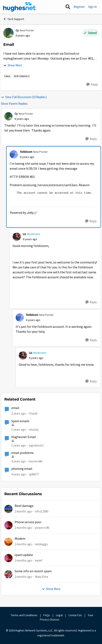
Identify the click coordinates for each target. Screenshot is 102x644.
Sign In (93, 7)
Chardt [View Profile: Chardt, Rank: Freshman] (33, 413)
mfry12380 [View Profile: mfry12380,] (42, 511)
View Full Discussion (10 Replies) (24, 97)
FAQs (47, 615)
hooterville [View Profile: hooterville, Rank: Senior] (36, 461)
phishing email (22, 469)
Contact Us (75, 615)
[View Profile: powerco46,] (8, 525)
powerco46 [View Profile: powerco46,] (42, 528)
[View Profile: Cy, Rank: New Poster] (8, 33)
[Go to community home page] (20, 7)
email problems (23, 453)
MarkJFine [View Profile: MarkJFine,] (42, 577)
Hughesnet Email (24, 437)
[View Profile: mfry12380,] (8, 509)
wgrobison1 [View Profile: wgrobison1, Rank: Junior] (36, 445)
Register (79, 7)
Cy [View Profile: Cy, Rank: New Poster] (17, 30)
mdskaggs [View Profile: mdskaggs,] (41, 544)
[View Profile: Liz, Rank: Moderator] (17, 237)
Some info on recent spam (33, 571)
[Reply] (92, 85)
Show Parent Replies (14, 104)
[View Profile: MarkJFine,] (8, 574)
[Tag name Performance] (22, 76)
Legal (59, 615)
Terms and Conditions (24, 615)
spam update (24, 555)
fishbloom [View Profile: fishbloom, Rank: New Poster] (26, 152)
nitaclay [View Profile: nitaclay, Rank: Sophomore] (34, 429)
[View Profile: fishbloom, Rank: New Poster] (14, 154)
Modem (20, 539)
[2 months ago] (23, 512)
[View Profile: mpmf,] (8, 558)
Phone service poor (28, 522)
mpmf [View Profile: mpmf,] (39, 560)
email (15, 408)
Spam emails (20, 421)
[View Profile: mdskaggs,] (8, 542)
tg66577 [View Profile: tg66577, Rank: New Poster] (34, 474)
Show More (13, 65)
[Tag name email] (8, 76)
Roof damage (24, 506)
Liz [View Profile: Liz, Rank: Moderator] (24, 234)
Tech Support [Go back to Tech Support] (14, 19)
